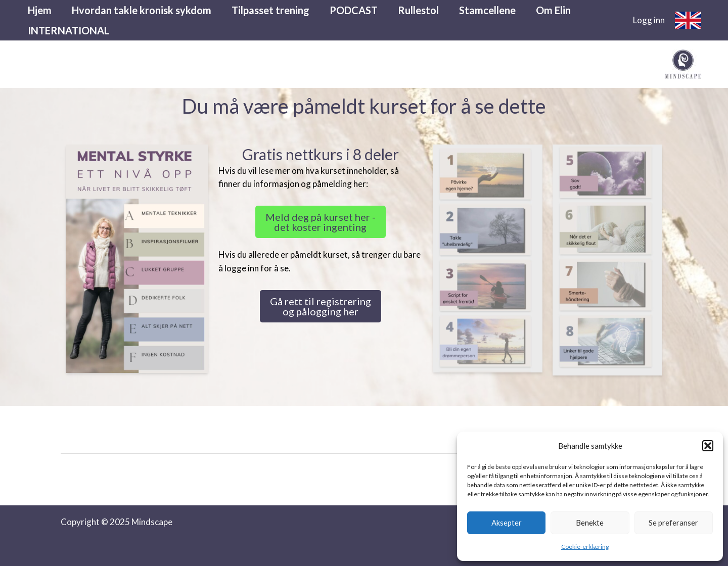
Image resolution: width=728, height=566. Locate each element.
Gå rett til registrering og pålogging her (321, 306)
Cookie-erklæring (585, 547)
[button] (708, 446)
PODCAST (354, 10)
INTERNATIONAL (69, 30)
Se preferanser (673, 523)
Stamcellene (487, 10)
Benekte (590, 523)
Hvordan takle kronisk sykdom (142, 10)
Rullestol (418, 10)
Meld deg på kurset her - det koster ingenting (321, 222)
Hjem (40, 10)
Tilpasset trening (270, 10)
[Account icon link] (649, 20)
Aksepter (507, 523)
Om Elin (553, 10)
